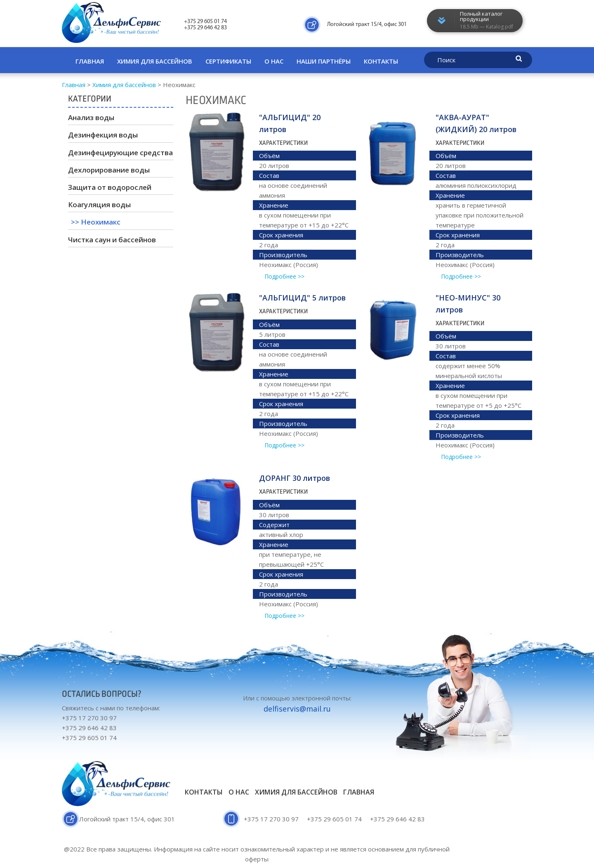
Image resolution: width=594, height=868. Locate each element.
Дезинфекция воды (103, 135)
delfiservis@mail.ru (297, 709)
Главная (90, 61)
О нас (274, 61)
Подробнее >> (284, 276)
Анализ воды (91, 117)
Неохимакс (101, 222)
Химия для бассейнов (155, 61)
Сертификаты (228, 61)
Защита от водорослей (110, 187)
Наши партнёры (324, 61)
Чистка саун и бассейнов (112, 240)
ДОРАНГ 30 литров (295, 478)
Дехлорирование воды (109, 170)
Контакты (381, 61)
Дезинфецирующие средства (120, 153)
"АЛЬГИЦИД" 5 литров (302, 298)
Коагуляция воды (99, 205)
